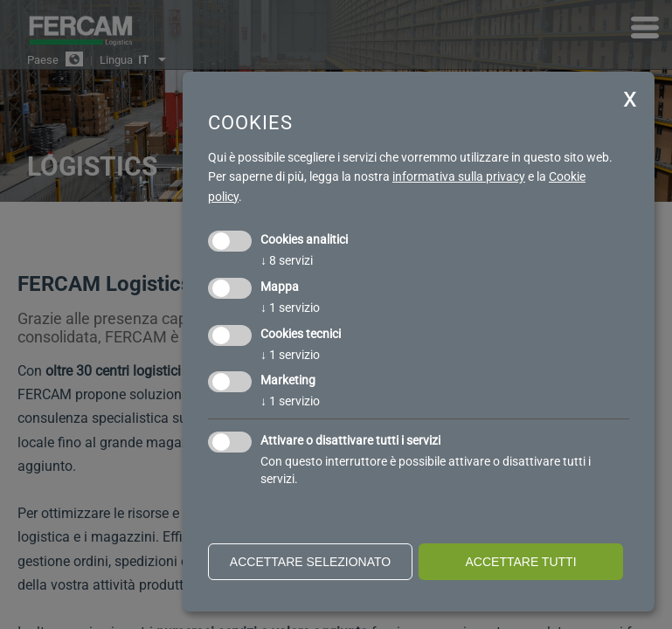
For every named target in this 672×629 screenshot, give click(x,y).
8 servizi (287, 260)
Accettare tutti (520, 562)
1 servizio (290, 308)
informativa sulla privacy (459, 176)
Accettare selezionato (310, 562)
